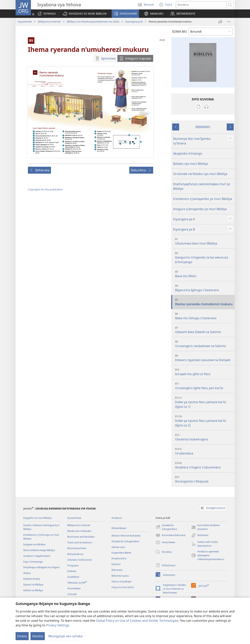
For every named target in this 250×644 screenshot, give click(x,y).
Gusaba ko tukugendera (125, 541)
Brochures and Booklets (81, 537)
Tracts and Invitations (80, 542)
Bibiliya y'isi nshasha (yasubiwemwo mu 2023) (93, 22)
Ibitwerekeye (119, 528)
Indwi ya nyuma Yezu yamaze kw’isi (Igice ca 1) (204, 402)
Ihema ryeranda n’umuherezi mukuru (204, 302)
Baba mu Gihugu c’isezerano (204, 316)
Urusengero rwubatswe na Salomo (204, 344)
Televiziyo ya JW (77, 583)
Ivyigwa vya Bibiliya (34, 544)
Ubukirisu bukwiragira (204, 437)
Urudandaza (204, 451)
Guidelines (73, 577)
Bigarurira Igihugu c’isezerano (204, 288)
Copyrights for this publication (45, 189)
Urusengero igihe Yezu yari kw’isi (204, 386)
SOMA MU (179, 31)
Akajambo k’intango (188, 153)
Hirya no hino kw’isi (123, 587)
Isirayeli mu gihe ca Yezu (204, 372)
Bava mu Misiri (204, 274)
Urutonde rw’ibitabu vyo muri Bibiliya (200, 174)
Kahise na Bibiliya (33, 590)
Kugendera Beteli (121, 553)
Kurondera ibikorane (171, 535)
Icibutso (116, 564)
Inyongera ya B (134, 22)
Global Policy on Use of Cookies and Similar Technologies (137, 621)
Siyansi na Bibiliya (33, 584)
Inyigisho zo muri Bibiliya (37, 518)
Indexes (72, 571)
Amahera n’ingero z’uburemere (204, 465)
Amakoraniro (119, 558)
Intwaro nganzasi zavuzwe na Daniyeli (204, 358)
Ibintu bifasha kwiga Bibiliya (39, 550)
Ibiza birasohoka (77, 548)
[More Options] (229, 22)
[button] (85, 14)
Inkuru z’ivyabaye (121, 581)
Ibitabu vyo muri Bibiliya (191, 164)
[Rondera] (201, 5)
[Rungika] (220, 22)
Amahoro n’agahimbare (37, 556)
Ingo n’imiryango (33, 562)
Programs (73, 565)
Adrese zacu (118, 547)
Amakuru (117, 518)
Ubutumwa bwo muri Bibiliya (204, 241)
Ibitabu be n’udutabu (79, 531)
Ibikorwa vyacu (120, 576)
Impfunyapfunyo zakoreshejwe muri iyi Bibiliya (202, 186)
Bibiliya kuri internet (49, 22)
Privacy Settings (58, 625)
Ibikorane (117, 570)
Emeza (22, 636)
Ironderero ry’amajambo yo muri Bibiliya (203, 199)
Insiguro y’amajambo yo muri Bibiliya (200, 209)
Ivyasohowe (25, 22)
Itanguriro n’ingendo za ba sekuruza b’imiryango (204, 258)
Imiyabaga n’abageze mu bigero (42, 567)
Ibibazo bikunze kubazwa (126, 535)
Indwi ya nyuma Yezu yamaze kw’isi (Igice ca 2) (204, 421)
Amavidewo (74, 588)
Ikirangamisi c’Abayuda (204, 479)
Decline (38, 636)
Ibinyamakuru (75, 554)
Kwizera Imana (32, 579)
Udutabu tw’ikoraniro (80, 560)
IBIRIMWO (203, 127)
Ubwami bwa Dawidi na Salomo (204, 330)
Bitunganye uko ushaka (66, 636)
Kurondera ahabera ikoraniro (205, 527)
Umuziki (72, 594)
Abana (27, 573)
